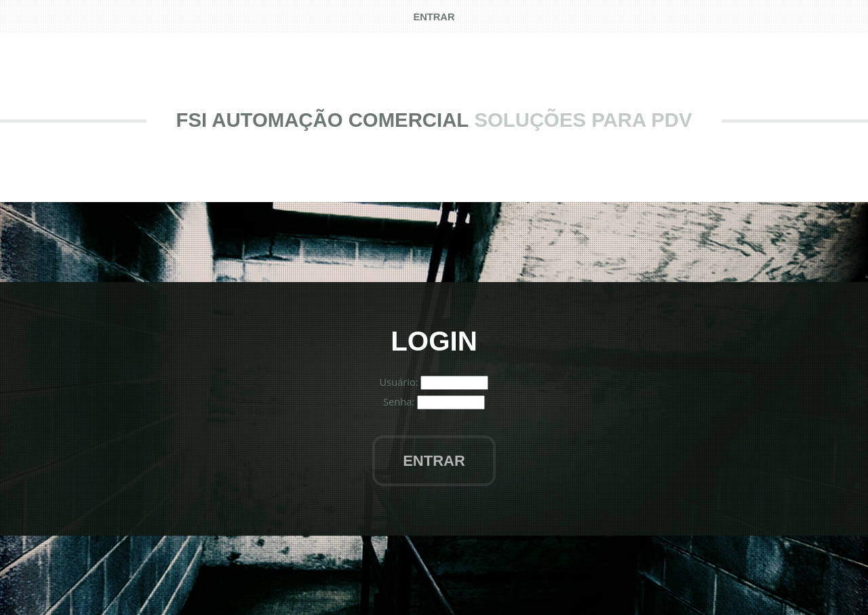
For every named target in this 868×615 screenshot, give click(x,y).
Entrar (434, 461)
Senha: (400, 401)
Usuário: (400, 382)
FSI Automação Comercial (323, 120)
